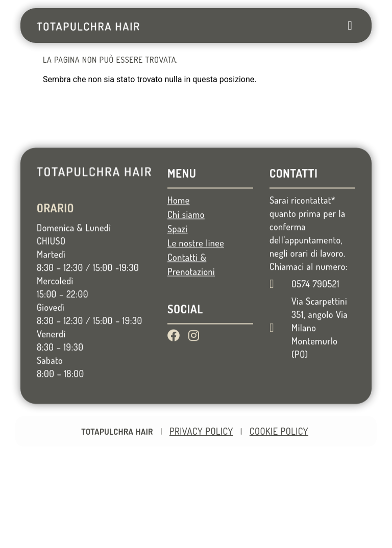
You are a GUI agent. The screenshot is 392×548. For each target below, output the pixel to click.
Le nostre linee (196, 272)
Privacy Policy (201, 431)
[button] (350, 26)
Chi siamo (186, 244)
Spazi (177, 258)
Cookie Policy (279, 431)
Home (179, 230)
